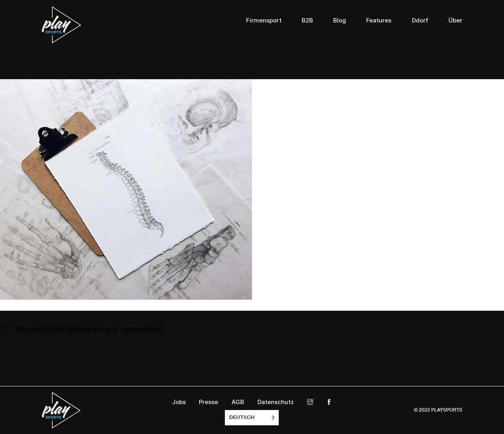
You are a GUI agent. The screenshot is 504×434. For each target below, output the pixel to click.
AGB (238, 402)
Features (379, 20)
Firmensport (264, 20)
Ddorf (420, 20)
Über (455, 20)
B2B (307, 20)
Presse (208, 402)
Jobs (179, 402)
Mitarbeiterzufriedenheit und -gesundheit (89, 329)
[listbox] (252, 418)
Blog (340, 20)
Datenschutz (276, 402)
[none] (252, 418)
